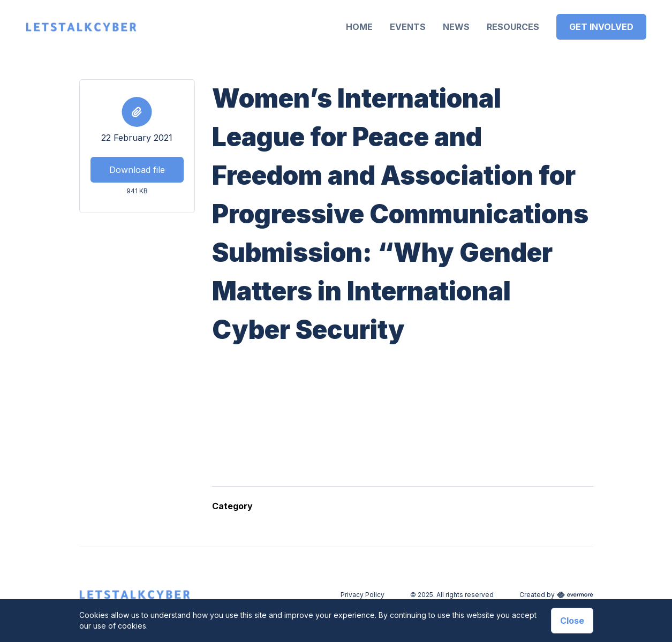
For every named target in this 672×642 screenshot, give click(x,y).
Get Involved (601, 27)
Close (572, 621)
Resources (513, 27)
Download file (137, 170)
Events (408, 27)
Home (359, 27)
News (456, 27)
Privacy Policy (363, 595)
